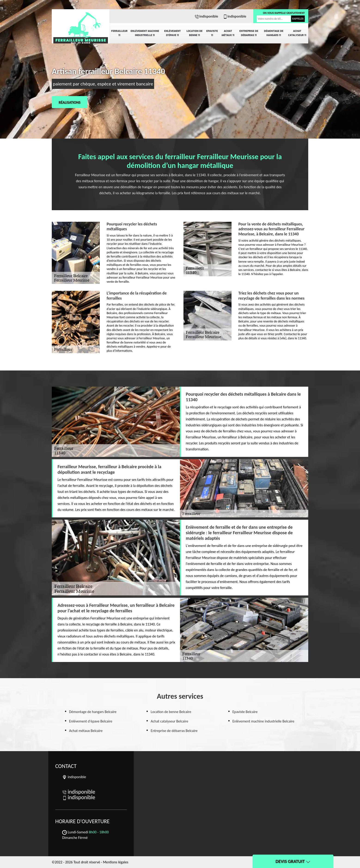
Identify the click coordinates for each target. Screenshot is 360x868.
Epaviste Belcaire (245, 712)
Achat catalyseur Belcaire (169, 721)
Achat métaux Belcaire (86, 731)
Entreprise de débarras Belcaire (174, 731)
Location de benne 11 (194, 33)
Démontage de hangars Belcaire (93, 712)
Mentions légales (116, 862)
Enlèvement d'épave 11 (173, 33)
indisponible (206, 16)
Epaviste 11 (212, 33)
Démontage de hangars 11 (274, 33)
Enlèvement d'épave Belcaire (91, 721)
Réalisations (70, 102)
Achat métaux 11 (228, 33)
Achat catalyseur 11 (297, 33)
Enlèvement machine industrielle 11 (145, 33)
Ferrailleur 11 (119, 33)
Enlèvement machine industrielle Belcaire (263, 721)
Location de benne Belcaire (171, 712)
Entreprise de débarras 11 (249, 33)
